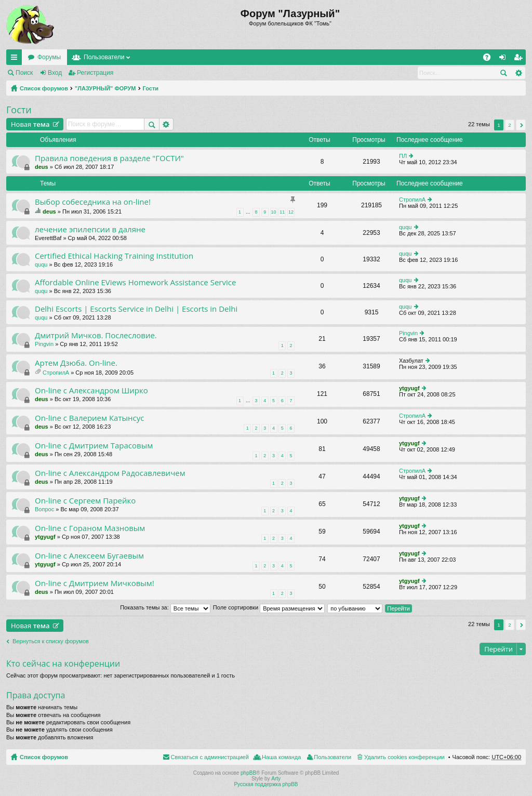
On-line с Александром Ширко (91, 390)
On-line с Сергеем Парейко (85, 501)
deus (42, 167)
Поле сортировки (269, 607)
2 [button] (510, 125)
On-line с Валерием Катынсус (89, 418)
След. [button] (521, 125)
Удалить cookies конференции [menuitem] (404, 757)
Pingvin (44, 344)
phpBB (248, 773)
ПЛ (403, 156)
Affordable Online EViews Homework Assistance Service (135, 282)
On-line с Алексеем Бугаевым (89, 556)
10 (274, 212)
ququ (405, 227)
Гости (151, 88)
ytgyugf (409, 388)
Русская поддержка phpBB (266, 784)
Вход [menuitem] (505, 59)
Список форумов (44, 88)
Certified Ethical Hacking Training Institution (114, 256)
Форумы (49, 57)
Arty (276, 779)
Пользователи (104, 57)
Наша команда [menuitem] (281, 757)
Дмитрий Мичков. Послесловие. (96, 335)
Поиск (24, 73)
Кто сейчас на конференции (63, 664)
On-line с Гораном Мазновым (90, 528)
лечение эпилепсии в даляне (90, 229)
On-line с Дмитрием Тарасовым (94, 446)
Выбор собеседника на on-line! (93, 202)
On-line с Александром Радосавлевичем (110, 473)
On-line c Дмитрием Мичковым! (95, 583)
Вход (55, 73)
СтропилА (412, 200)
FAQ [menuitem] (490, 59)
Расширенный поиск (518, 73)
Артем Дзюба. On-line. (76, 363)
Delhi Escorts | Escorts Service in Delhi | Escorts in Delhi (136, 309)
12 (291, 212)
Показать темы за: (165, 607)
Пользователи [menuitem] (332, 757)
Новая (30, 124)
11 (282, 212)
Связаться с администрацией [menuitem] (210, 757)
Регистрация (95, 73)
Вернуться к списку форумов (51, 641)
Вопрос (44, 509)
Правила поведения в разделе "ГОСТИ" (109, 158)
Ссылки (16, 59)
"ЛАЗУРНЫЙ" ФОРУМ (105, 88)
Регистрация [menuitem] (520, 59)
